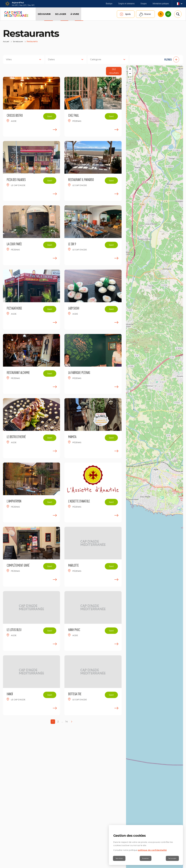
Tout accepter (172, 858)
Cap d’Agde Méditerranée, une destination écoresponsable (168, 14)
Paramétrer (146, 858)
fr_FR (179, 4)
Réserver (148, 14)
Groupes (144, 3)
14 (67, 722)
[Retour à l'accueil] (16, 14)
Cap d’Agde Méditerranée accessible (161, 14)
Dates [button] (51, 59)
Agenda (128, 14)
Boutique (109, 3)
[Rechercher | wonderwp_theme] (178, 14)
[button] (158, 59)
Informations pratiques (161, 3)
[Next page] (72, 722)
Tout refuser (119, 858)
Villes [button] (9, 59)
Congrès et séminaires (126, 3)
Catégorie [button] (96, 59)
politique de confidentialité (152, 850)
